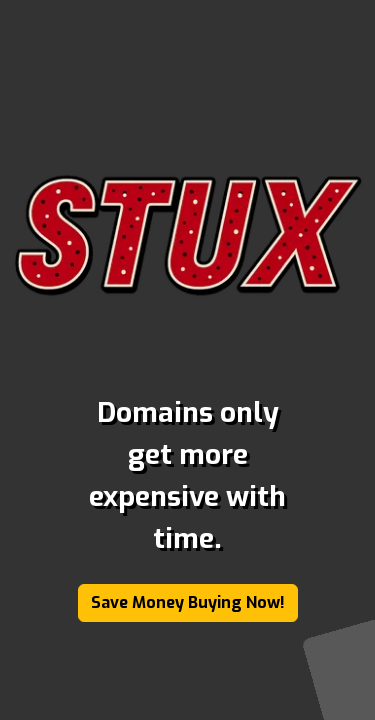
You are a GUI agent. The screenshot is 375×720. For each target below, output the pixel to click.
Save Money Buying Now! (188, 602)
